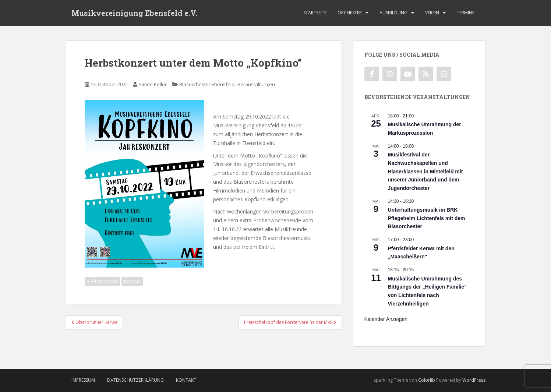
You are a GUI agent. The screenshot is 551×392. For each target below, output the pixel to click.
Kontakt (186, 380)
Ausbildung (393, 13)
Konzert (132, 281)
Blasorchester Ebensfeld (207, 84)
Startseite (315, 13)
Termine (466, 13)
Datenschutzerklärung (135, 380)
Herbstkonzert (102, 281)
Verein (432, 13)
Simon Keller (153, 84)
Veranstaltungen (256, 84)
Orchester (350, 13)
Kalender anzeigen (386, 319)
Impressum (83, 380)
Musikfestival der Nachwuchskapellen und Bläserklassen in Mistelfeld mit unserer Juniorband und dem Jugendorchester (425, 171)
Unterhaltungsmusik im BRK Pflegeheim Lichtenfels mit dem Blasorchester (427, 218)
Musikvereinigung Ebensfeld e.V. (134, 13)
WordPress (474, 380)
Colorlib (427, 380)
